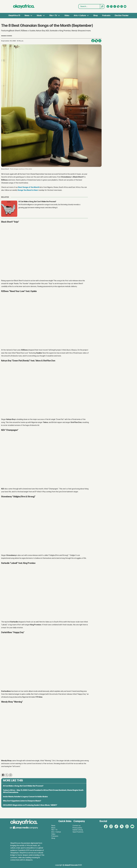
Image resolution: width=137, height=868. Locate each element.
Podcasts (106, 16)
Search (79, 4)
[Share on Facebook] (93, 41)
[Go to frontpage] (24, 6)
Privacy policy (77, 828)
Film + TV (53, 16)
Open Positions (78, 832)
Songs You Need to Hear (28, 190)
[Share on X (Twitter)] (96, 41)
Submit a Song (78, 830)
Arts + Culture (80, 16)
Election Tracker (122, 16)
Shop (96, 16)
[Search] (102, 6)
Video (67, 16)
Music (39, 16)
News (27, 16)
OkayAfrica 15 (14, 16)
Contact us (77, 826)
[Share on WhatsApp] (100, 41)
